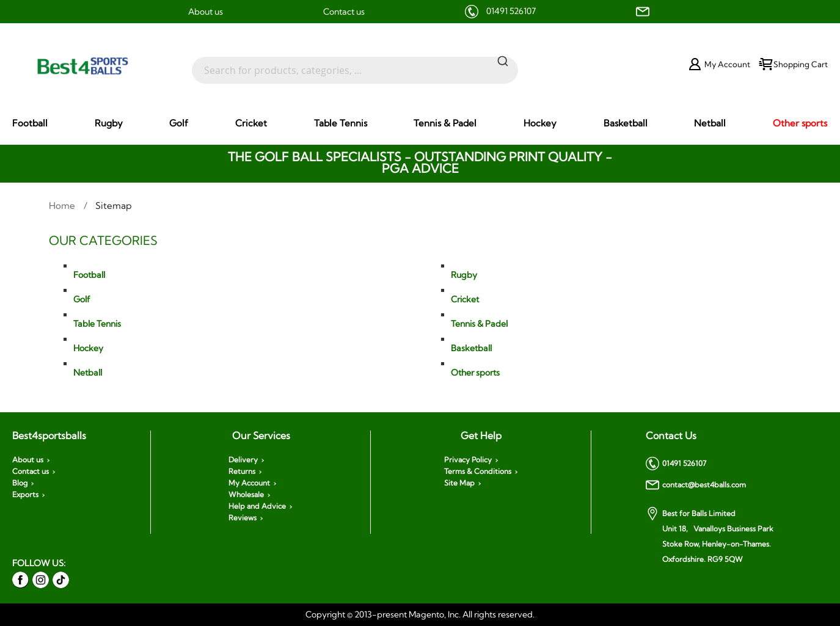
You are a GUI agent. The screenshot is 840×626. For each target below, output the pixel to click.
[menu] (420, 123)
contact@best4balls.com (696, 485)
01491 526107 (511, 11)
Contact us (344, 12)
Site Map (459, 483)
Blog (20, 483)
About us (206, 12)
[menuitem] (30, 123)
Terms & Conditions (478, 471)
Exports (25, 495)
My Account (249, 483)
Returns (242, 471)
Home (63, 206)
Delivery (243, 460)
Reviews (243, 518)
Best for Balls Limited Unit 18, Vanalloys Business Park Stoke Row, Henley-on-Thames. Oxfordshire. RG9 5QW (710, 535)
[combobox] (355, 64)
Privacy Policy (468, 460)
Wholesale (246, 495)
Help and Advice (257, 506)
